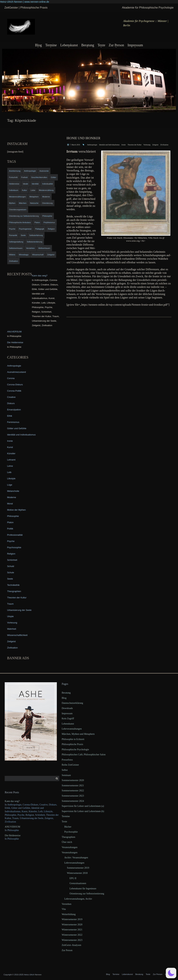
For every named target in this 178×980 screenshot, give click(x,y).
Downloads (67, 708)
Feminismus (13, 422)
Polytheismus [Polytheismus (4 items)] (49, 222)
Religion (11, 554)
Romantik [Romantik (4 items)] (13, 235)
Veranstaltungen (70, 847)
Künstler (11, 453)
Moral (10, 504)
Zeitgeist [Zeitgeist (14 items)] (51, 255)
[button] (171, 973)
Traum (10, 604)
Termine (51, 45)
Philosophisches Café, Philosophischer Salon (84, 755)
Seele (10, 579)
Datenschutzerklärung (72, 703)
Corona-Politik (14, 391)
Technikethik (13, 585)
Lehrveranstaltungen (72, 729)
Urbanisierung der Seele (19, 610)
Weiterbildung (69, 914)
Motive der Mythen (16, 510)
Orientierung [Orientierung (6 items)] (47, 203)
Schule (11, 572)
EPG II (73, 878)
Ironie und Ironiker (83, 138)
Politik (10, 529)
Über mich (67, 842)
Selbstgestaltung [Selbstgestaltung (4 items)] (16, 242)
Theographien (14, 591)
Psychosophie (14, 547)
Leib (9, 472)
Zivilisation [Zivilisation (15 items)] (13, 261)
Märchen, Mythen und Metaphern (78, 734)
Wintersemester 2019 (72, 919)
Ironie (124, 145)
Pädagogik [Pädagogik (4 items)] (40, 229)
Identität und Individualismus (109, 145)
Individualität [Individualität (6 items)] (48, 184)
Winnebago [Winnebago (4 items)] (24, 255)
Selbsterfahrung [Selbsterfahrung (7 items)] (36, 235)
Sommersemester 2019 (78, 868)
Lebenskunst (69, 45)
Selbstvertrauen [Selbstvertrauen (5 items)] (16, 248)
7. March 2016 (75, 145)
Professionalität (15, 535)
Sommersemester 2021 (73, 786)
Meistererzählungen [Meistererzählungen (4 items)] (17, 197)
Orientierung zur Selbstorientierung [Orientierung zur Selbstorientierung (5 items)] (24, 216)
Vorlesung (147, 145)
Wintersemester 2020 (72, 925)
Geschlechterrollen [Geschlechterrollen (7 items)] (39, 177)
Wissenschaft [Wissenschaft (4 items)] (38, 255)
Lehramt (11, 460)
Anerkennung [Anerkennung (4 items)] (15, 171)
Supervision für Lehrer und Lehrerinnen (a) (83, 806)
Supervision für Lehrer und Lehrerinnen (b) (83, 811)
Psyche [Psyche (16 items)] (12, 229)
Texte (101, 45)
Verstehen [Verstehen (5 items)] (30, 248)
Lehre (10, 466)
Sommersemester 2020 (73, 780)
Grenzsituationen (78, 883)
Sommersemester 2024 (73, 801)
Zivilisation (164, 145)
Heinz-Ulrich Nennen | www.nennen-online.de (25, 2)
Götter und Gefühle (17, 428)
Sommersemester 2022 (73, 791)
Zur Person (116, 45)
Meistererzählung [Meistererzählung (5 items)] (46, 190)
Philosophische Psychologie (75, 749)
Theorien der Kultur (135, 145)
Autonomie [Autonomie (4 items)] (44, 171)
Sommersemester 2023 (73, 796)
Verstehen (66, 904)
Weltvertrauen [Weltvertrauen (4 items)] (44, 248)
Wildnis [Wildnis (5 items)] (12, 255)
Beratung (88, 45)
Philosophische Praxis (72, 744)
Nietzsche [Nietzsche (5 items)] (34, 203)
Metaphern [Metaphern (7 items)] (34, 197)
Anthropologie (92, 145)
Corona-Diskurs (15, 385)
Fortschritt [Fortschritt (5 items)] (13, 177)
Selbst (65, 770)
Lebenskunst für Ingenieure (83, 889)
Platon (10, 522)
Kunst (10, 447)
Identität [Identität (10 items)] (35, 184)
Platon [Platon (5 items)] (37, 222)
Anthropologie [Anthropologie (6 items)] (30, 171)
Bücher (68, 827)
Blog (38, 45)
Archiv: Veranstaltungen (76, 858)
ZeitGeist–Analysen (71, 945)
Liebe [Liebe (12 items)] (33, 190)
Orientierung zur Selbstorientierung (87, 894)
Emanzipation (14, 410)
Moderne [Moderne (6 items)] (46, 197)
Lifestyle (11, 479)
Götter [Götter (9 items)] (53, 177)
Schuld (11, 566)
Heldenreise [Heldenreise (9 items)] (14, 184)
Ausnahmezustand (17, 372)
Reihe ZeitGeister (70, 765)
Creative (11, 397)
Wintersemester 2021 (72, 930)
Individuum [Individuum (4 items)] (14, 190)
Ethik (10, 416)
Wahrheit (12, 629)
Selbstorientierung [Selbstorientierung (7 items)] (35, 242)
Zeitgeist (155, 145)
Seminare (66, 775)
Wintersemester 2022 (72, 935)
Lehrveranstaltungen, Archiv (78, 899)
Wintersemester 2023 (72, 940)
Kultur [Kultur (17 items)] (24, 190)
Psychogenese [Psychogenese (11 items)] (25, 229)
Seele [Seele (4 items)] (23, 235)
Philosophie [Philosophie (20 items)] (47, 216)
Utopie (10, 616)
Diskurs (11, 403)
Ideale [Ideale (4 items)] (26, 184)
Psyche (11, 541)
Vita (64, 909)
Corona (11, 378)
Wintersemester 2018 (77, 873)
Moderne (12, 497)
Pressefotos (67, 760)
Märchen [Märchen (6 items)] (23, 203)
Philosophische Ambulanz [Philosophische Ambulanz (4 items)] (20, 222)
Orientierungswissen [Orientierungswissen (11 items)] (18, 210)
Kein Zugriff (68, 719)
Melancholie (13, 491)
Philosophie (13, 516)
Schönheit (12, 560)
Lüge (10, 485)
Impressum (135, 45)
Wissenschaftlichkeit (17, 635)
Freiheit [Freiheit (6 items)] (24, 177)
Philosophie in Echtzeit (73, 739)
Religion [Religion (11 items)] (51, 229)
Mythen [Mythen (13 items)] (12, 203)
